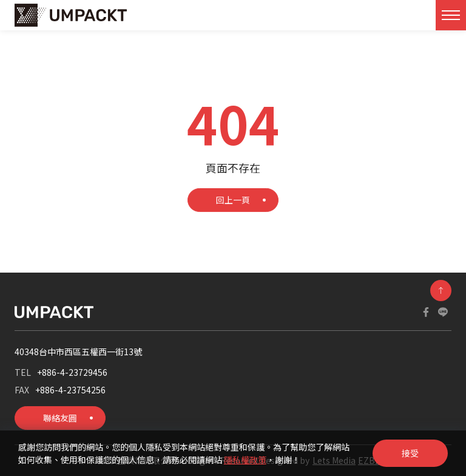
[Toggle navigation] (451, 15)
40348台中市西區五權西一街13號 (78, 352)
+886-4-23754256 (70, 390)
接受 (410, 453)
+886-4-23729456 (72, 372)
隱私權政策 (245, 460)
